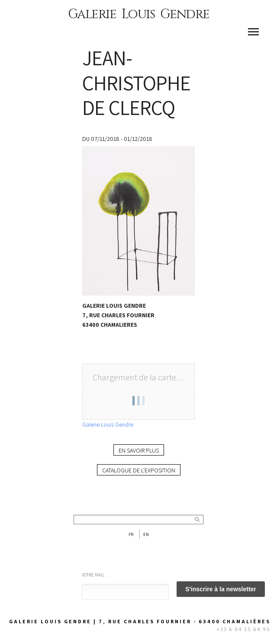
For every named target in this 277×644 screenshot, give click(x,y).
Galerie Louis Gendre (139, 14)
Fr (131, 534)
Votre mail (93, 575)
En (146, 534)
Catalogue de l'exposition (139, 470)
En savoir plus (139, 450)
